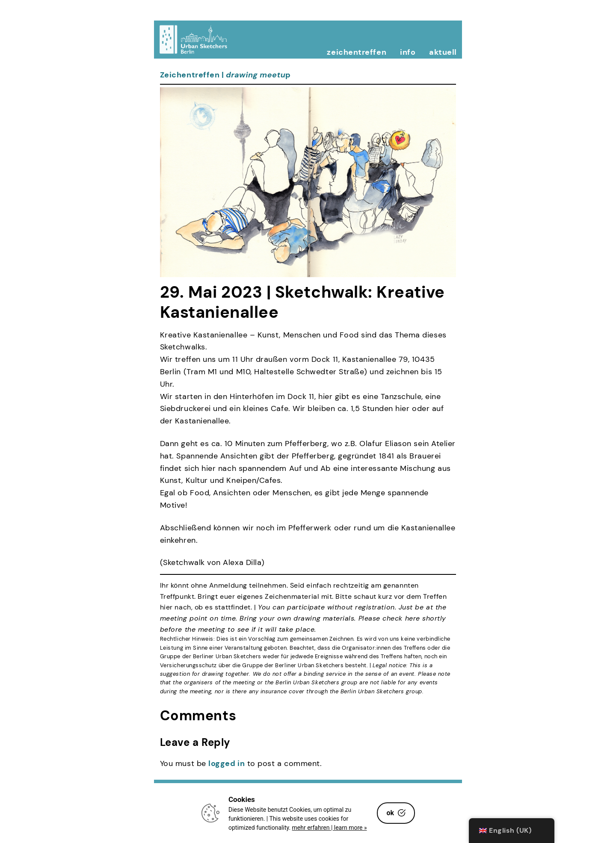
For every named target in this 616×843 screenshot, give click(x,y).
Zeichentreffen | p (225, 75)
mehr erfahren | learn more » (330, 828)
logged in (227, 763)
